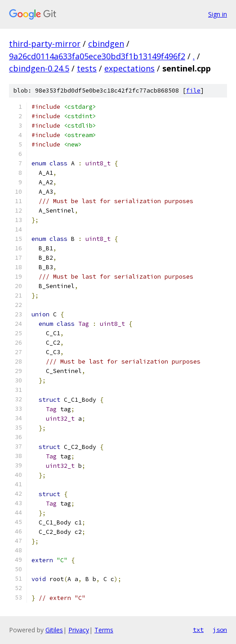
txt (198, 630)
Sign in (218, 14)
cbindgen (106, 44)
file (193, 91)
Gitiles (54, 630)
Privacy (79, 630)
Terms (104, 630)
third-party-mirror (45, 44)
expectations (129, 68)
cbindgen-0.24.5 (39, 68)
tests (87, 68)
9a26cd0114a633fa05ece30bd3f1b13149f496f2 (97, 56)
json (220, 630)
